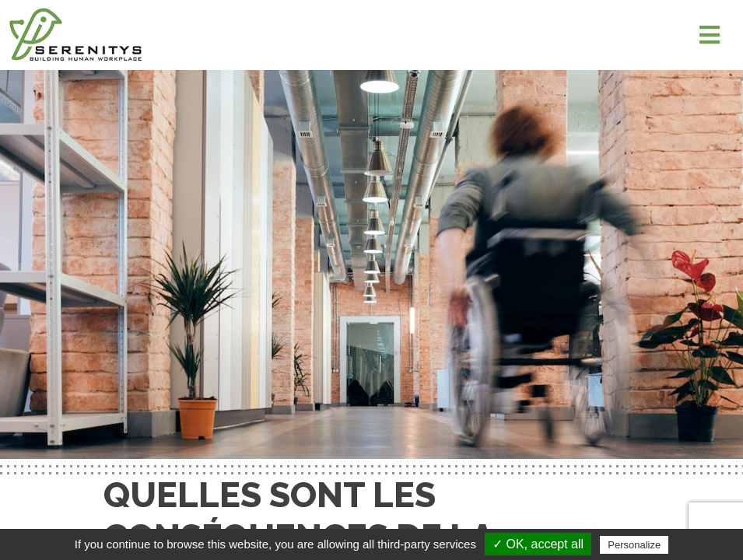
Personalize (634, 545)
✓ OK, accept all (538, 544)
